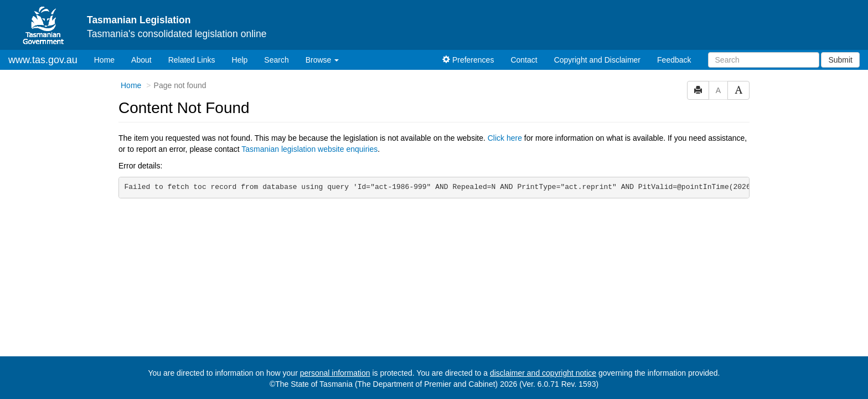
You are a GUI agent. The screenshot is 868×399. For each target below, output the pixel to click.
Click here (505, 138)
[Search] (764, 60)
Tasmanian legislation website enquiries (309, 149)
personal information (335, 373)
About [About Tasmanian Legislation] (141, 60)
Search (276, 60)
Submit (840, 60)
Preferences (468, 60)
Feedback (674, 60)
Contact (524, 60)
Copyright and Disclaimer (597, 60)
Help (240, 60)
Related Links (192, 60)
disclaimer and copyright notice (543, 373)
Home (108, 59)
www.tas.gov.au (43, 60)
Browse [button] (322, 60)
